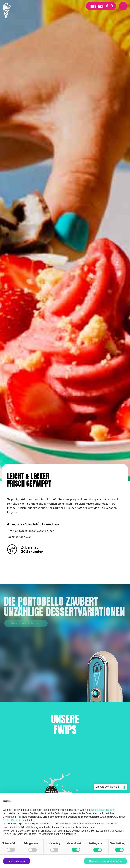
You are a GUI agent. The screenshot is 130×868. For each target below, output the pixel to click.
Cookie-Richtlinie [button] (12, 820)
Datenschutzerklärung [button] (103, 810)
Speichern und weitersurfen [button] (105, 861)
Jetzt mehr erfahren (26, 623)
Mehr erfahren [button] (17, 861)
